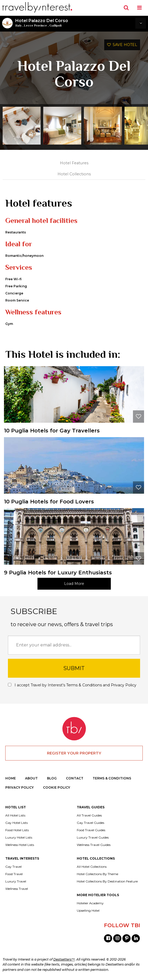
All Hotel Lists (15, 815)
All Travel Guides (89, 815)
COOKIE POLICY (57, 787)
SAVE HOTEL (122, 45)
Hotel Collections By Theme (97, 874)
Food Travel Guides (91, 830)
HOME (11, 778)
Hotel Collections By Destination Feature (107, 881)
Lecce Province (35, 25)
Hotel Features (74, 163)
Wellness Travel (17, 889)
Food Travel (14, 874)
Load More (74, 584)
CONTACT (75, 778)
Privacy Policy (124, 685)
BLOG (52, 778)
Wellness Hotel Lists (20, 845)
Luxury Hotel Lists (19, 838)
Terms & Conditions (84, 685)
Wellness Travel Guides (94, 845)
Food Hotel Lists (17, 830)
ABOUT (31, 778)
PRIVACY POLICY (20, 787)
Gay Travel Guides (90, 823)
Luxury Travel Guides (93, 838)
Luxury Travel (16, 881)
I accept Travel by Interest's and (72, 685)
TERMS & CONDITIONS (112, 778)
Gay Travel (13, 867)
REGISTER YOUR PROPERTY (74, 753)
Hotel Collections (74, 174)
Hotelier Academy (90, 903)
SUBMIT (74, 668)
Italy (18, 25)
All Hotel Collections (92, 867)
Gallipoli (55, 25)
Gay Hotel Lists (16, 823)
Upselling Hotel (88, 911)
